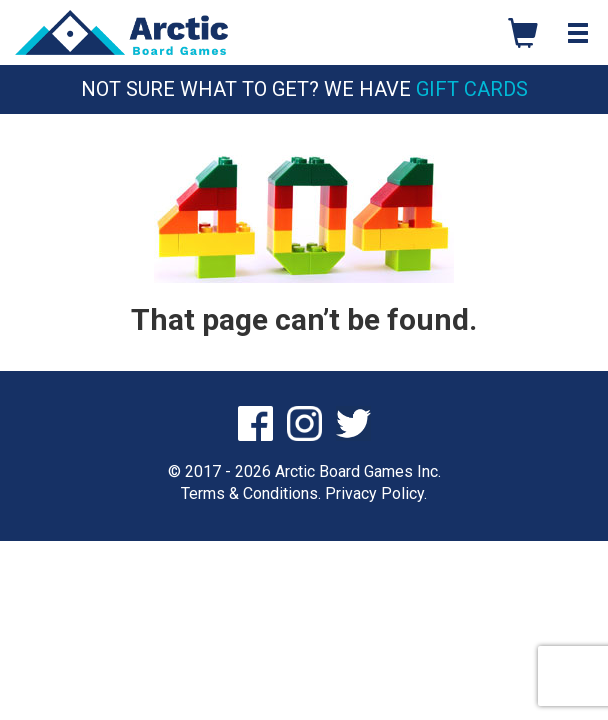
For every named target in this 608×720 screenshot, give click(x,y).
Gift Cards (472, 89)
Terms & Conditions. (251, 493)
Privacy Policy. (376, 493)
